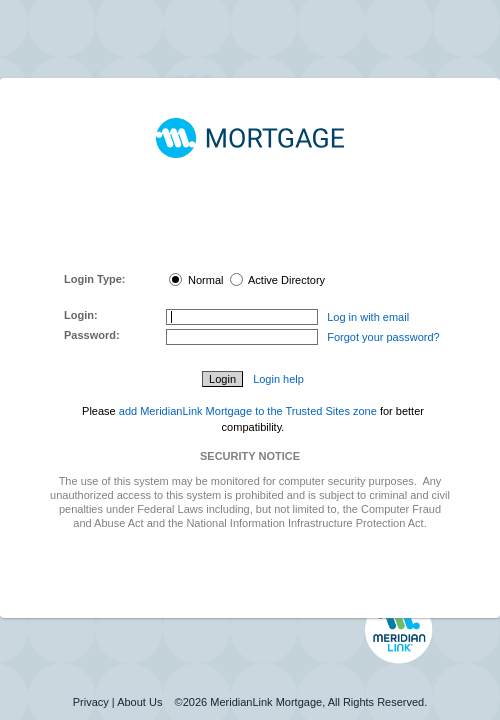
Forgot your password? (383, 337)
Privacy (91, 702)
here (271, 250)
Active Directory (277, 280)
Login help (278, 379)
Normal (196, 280)
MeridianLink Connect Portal (246, 222)
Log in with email (368, 317)
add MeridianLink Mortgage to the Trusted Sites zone (248, 411)
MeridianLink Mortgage (266, 702)
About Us (139, 702)
